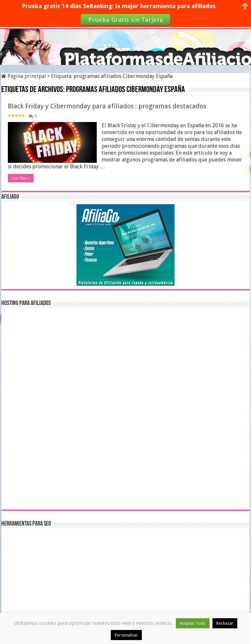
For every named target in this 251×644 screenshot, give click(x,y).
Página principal (24, 76)
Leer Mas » (21, 178)
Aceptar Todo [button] (193, 623)
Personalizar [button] (126, 635)
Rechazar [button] (225, 623)
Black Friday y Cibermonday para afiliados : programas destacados (107, 106)
